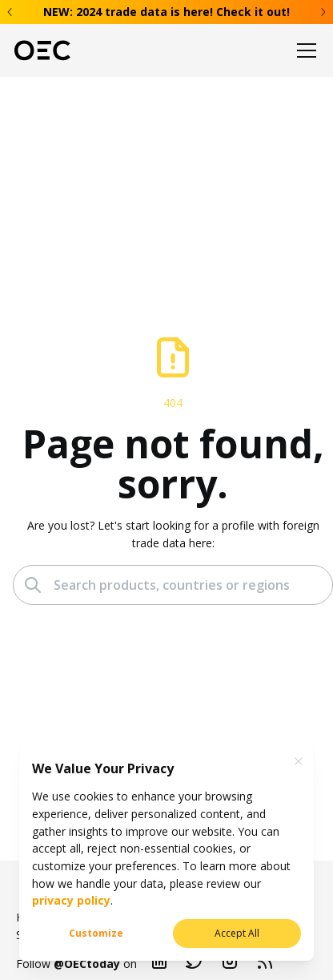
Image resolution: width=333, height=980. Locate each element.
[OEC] (42, 50)
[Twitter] (195, 964)
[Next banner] (323, 12)
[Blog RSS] (265, 964)
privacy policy (71, 900)
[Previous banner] (10, 12)
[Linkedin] (159, 964)
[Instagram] (230, 964)
